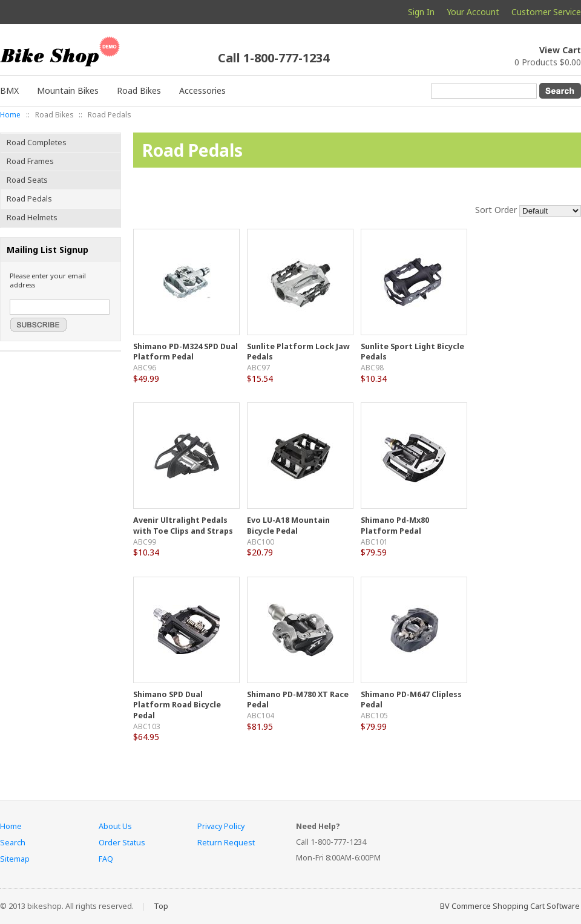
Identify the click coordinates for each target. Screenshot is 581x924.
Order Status (122, 843)
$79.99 (374, 726)
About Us (115, 826)
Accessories (202, 90)
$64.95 (146, 737)
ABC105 (374, 715)
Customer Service (546, 12)
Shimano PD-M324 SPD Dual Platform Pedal (185, 352)
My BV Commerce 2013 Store (73, 56)
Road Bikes (139, 90)
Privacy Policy (221, 826)
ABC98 (372, 367)
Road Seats (27, 180)
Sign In (421, 12)
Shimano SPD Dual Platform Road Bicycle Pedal (177, 705)
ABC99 (145, 542)
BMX (9, 90)
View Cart (560, 50)
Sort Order (496, 210)
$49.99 (146, 378)
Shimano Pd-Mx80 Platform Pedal (395, 526)
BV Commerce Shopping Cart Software (510, 906)
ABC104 (261, 715)
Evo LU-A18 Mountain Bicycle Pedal (288, 526)
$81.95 (260, 726)
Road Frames (30, 161)
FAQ (106, 859)
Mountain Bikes (68, 90)
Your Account (473, 12)
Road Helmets (32, 218)
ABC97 (258, 367)
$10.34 (374, 378)
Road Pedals (29, 199)
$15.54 (260, 378)
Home (10, 114)
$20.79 (260, 552)
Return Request (226, 843)
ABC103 (147, 726)
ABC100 (261, 542)
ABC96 (145, 367)
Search (13, 843)
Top (161, 906)
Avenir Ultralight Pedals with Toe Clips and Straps (183, 526)
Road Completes (37, 143)
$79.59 (374, 552)
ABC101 (374, 542)
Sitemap (15, 859)
